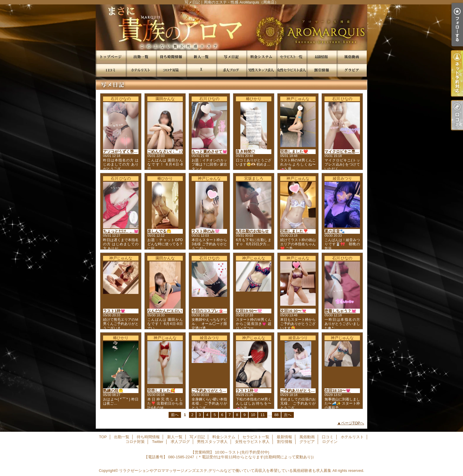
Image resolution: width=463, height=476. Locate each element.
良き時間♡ (246, 152)
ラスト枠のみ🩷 (206, 231)
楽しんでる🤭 (159, 231)
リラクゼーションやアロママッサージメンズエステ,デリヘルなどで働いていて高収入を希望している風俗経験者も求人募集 (225, 471)
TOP (111, 57)
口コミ (111, 70)
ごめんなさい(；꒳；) (165, 152)
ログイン (330, 442)
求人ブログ (231, 70)
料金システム (261, 57)
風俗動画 (352, 57)
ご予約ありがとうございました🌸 (221, 391)
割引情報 (322, 70)
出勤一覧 (141, 57)
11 (263, 415)
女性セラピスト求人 (291, 70)
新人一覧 (201, 57)
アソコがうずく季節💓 (123, 152)
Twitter (201, 70)
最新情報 (322, 57)
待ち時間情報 (171, 57)
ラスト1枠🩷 (247, 391)
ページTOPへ (353, 423)
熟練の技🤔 (113, 391)
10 (253, 415)
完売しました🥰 (161, 391)
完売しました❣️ (294, 231)
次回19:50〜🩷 (249, 311)
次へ (288, 415)
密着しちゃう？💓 (340, 311)
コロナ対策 (171, 70)
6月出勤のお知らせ (252, 231)
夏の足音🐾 (335, 231)
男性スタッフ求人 (261, 70)
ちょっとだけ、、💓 (121, 231)
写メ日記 (231, 57)
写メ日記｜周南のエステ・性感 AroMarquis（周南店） (231, 27)
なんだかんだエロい (165, 311)
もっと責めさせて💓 (209, 152)
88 (276, 415)
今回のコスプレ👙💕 (210, 311)
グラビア (352, 70)
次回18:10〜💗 (338, 391)
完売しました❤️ (294, 152)
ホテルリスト (141, 70)
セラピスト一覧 (291, 57)
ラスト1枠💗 (114, 311)
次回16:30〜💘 (293, 311)
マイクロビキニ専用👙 (344, 152)
